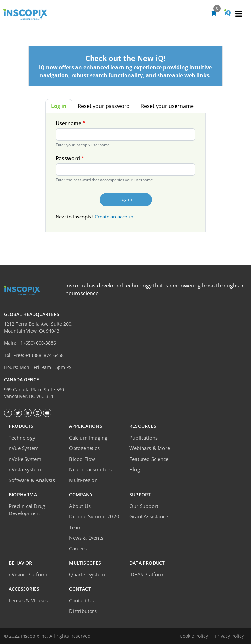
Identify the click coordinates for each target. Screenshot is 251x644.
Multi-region (83, 480)
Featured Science (149, 459)
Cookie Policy (194, 636)
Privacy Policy (229, 636)
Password (68, 158)
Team (75, 527)
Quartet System (87, 574)
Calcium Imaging (88, 438)
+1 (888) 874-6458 (45, 355)
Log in (59, 106)
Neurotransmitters (90, 469)
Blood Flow (82, 459)
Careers (78, 548)
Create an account (115, 217)
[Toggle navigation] (239, 15)
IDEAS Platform (147, 574)
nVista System (25, 469)
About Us (80, 506)
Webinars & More (150, 448)
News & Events (86, 538)
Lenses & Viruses (28, 600)
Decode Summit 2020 (94, 516)
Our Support (144, 506)
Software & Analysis (32, 480)
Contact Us (81, 600)
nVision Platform (28, 574)
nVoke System (25, 459)
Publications (143, 438)
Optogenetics (84, 448)
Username (68, 123)
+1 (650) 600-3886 (37, 343)
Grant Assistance (149, 516)
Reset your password (104, 106)
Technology (22, 438)
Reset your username (167, 106)
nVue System (24, 448)
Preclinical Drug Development (27, 510)
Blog (135, 469)
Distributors (83, 611)
